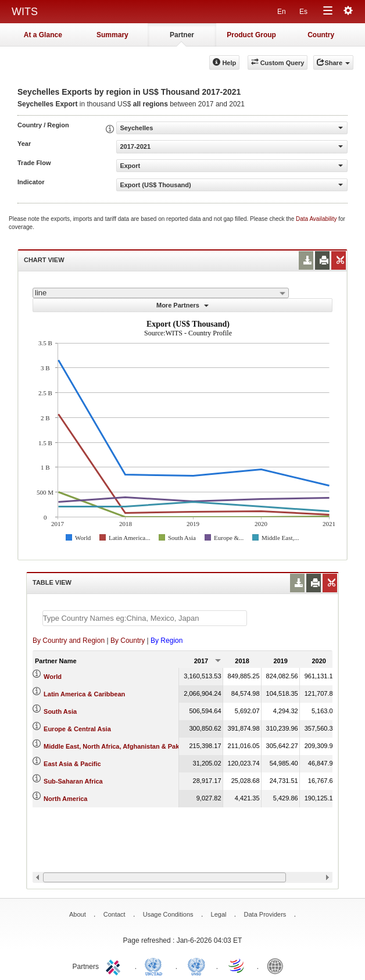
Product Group (251, 35)
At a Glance (43, 35)
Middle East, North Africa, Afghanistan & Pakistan (119, 746)
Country (321, 35)
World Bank (278, 965)
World (53, 677)
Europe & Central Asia (77, 729)
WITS (25, 12)
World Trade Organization (237, 965)
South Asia (60, 711)
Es (303, 12)
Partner (182, 35)
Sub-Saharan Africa (73, 781)
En (282, 12)
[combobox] (161, 293)
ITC (115, 965)
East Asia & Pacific (72, 764)
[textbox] (145, 618)
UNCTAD (156, 965)
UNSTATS (196, 965)
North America (65, 799)
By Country (128, 641)
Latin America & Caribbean (84, 694)
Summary (112, 35)
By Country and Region (69, 641)
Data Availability (317, 219)
